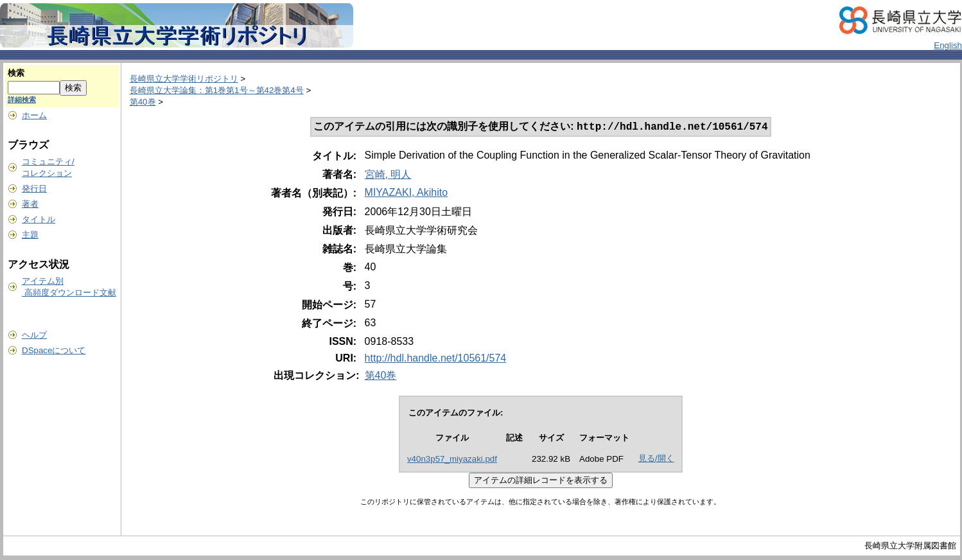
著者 (30, 204)
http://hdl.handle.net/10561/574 (436, 359)
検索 (16, 73)
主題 (30, 235)
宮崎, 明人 (388, 176)
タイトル (39, 219)
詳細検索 (22, 100)
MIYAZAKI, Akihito (407, 194)
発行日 (34, 188)
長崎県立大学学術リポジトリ (184, 79)
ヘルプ (34, 335)
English (948, 45)
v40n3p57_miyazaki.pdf (452, 460)
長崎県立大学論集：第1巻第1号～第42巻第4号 (217, 90)
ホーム (34, 115)
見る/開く (656, 459)
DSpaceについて (54, 350)
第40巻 (143, 102)
